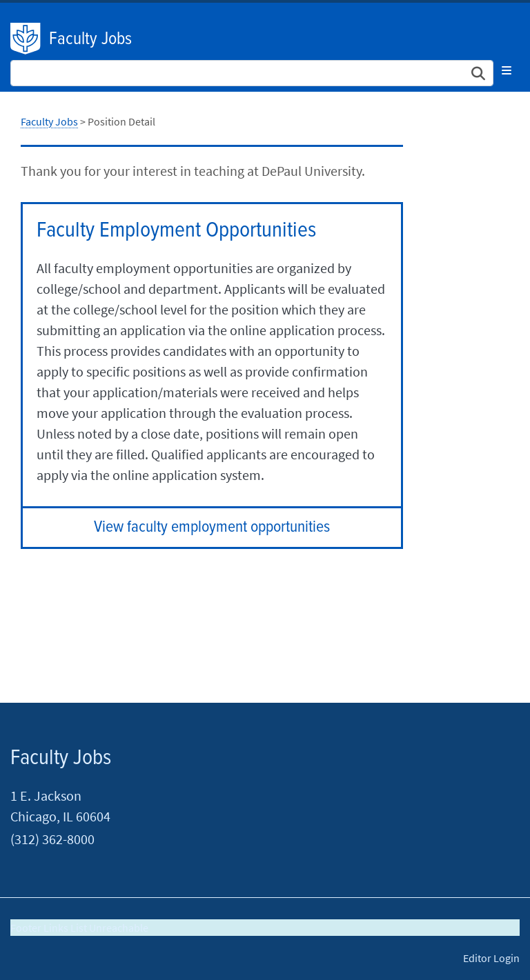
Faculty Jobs (90, 39)
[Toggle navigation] (507, 70)
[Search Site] (252, 73)
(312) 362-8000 (52, 839)
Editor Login (491, 958)
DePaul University (26, 39)
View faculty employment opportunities (212, 527)
